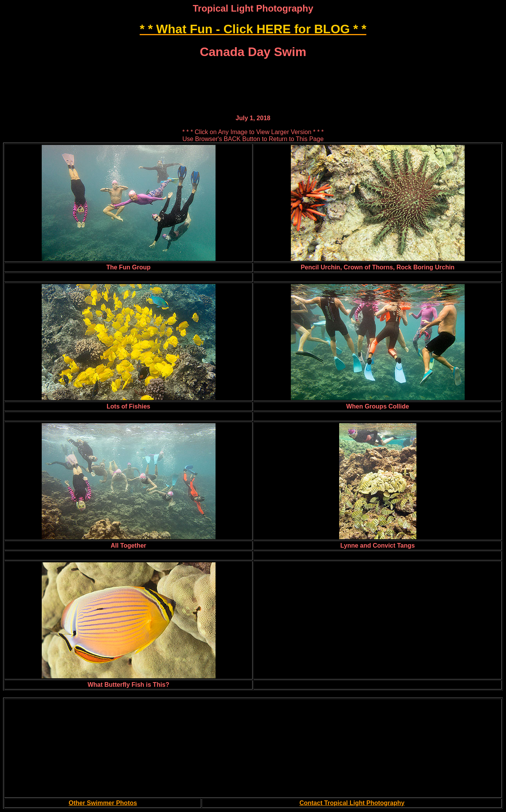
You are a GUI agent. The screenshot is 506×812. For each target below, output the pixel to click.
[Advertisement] (253, 70)
